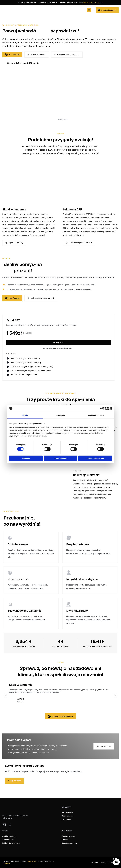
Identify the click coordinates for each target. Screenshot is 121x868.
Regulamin (95, 862)
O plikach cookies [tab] (96, 415)
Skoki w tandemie (14, 209)
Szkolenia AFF (72, 209)
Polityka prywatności (109, 862)
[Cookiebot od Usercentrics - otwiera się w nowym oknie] (102, 408)
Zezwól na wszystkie (95, 458)
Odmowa (26, 458)
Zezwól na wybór (60, 458)
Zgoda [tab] (25, 415)
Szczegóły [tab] (60, 415)
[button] (89, 10)
